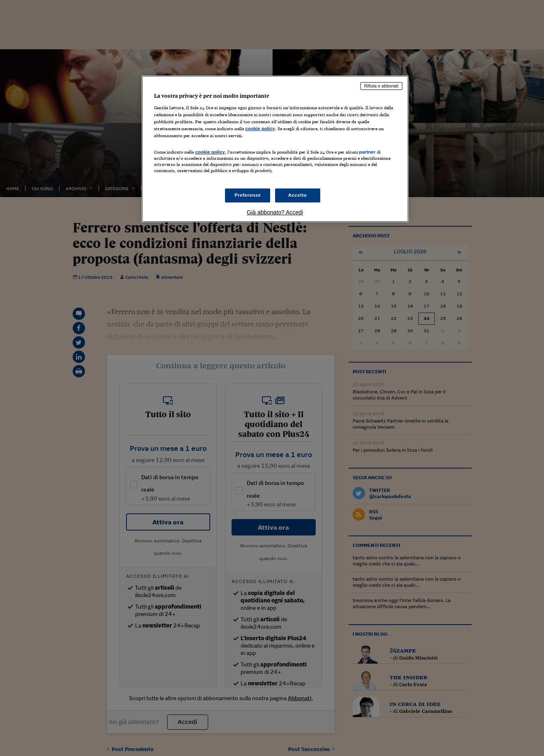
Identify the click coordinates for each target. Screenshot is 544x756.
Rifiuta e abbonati (381, 86)
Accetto (298, 195)
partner (367, 152)
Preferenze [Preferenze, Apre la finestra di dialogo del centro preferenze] (248, 195)
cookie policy (260, 129)
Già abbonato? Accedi (275, 212)
